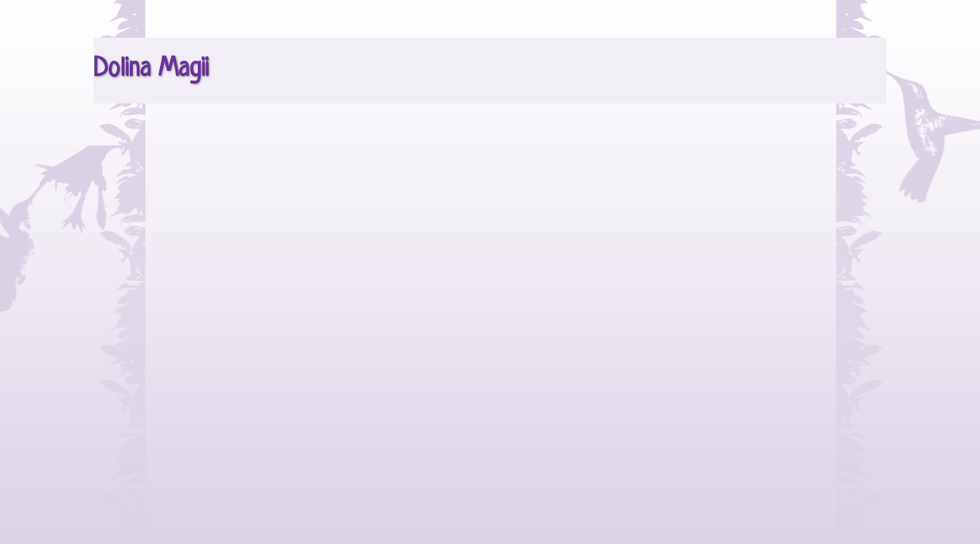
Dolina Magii (151, 69)
